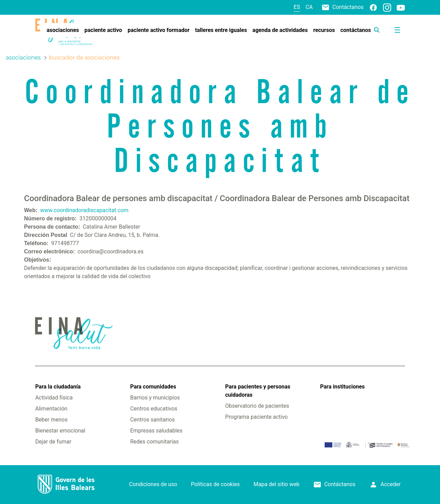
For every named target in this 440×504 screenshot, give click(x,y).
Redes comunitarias (155, 442)
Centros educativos (154, 409)
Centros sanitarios (153, 420)
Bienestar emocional (60, 431)
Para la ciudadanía (58, 387)
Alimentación (51, 409)
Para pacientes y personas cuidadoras (258, 391)
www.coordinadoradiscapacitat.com (84, 210)
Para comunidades (153, 387)
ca (309, 7)
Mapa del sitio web (277, 484)
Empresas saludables (156, 431)
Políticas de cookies (215, 484)
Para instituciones (342, 387)
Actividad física (54, 398)
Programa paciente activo (256, 417)
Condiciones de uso (153, 484)
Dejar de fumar (53, 442)
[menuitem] (63, 30)
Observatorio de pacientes (257, 406)
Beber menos (51, 420)
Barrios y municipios (155, 398)
